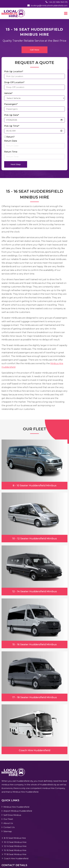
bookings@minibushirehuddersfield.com (49, 6)
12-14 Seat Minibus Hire (15, 846)
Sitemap (8, 831)
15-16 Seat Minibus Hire (15, 850)
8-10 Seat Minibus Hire (15, 838)
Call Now (34, 50)
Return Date (11, 141)
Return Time (11, 152)
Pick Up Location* (14, 72)
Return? (11, 137)
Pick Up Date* (12, 115)
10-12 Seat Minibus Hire (15, 842)
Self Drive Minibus (12, 815)
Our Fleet (8, 819)
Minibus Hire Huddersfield (16, 807)
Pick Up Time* (12, 126)
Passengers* (11, 104)
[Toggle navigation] (66, 13)
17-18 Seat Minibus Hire (15, 854)
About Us (8, 823)
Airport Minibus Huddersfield (18, 811)
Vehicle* (8, 93)
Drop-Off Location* (14, 82)
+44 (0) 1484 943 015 (58, 2)
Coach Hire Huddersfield (16, 858)
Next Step (16, 164)
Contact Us (9, 827)
